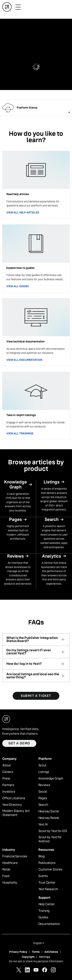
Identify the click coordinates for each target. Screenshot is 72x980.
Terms (36, 952)
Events (43, 876)
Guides (43, 917)
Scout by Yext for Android (50, 839)
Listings (44, 772)
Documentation (49, 924)
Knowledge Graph (51, 779)
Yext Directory (12, 805)
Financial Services (15, 856)
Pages (43, 798)
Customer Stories (50, 870)
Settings (45, 957)
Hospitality (10, 883)
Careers (8, 772)
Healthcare (10, 863)
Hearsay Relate (49, 818)
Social (43, 792)
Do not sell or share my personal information (36, 961)
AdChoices (51, 952)
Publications (47, 863)
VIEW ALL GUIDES (18, 286)
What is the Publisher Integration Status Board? (32, 640)
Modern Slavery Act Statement (16, 813)
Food (6, 876)
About (7, 765)
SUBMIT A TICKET (36, 696)
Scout (42, 765)
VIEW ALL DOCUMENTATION (24, 360)
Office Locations (14, 798)
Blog (42, 856)
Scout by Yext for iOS (53, 831)
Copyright (28, 957)
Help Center (47, 904)
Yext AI (43, 825)
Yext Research (48, 889)
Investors (9, 792)
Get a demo (19, 743)
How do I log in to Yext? (24, 664)
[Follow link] (36, 108)
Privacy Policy (18, 952)
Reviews (44, 785)
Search (43, 805)
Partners (8, 785)
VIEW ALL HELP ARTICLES (23, 212)
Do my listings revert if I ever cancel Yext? (29, 652)
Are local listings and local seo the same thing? (33, 676)
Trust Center (47, 883)
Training (44, 911)
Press (6, 779)
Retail (6, 870)
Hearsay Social (49, 811)
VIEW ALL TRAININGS (20, 433)
